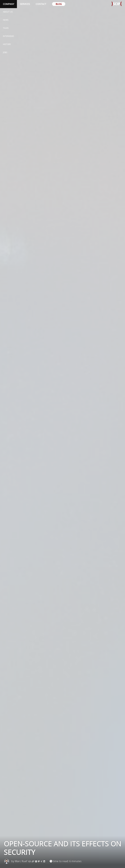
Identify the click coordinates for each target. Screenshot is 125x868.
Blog (59, 4)
